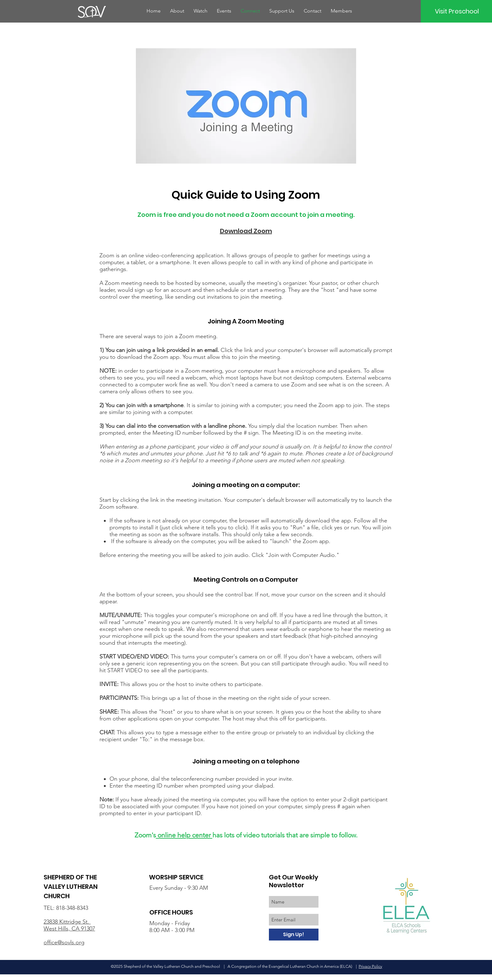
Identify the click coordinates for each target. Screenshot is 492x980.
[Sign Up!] (294, 935)
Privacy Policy (370, 966)
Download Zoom (246, 231)
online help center (184, 835)
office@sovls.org (64, 942)
